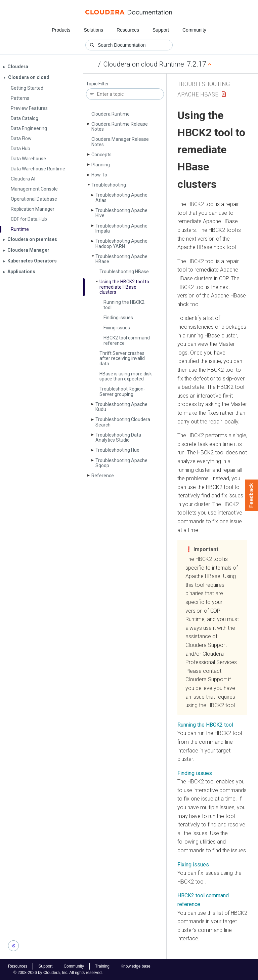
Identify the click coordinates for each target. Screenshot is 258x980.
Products (61, 30)
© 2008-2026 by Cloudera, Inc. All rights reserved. (58, 973)
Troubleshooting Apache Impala (121, 228)
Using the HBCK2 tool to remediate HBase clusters (124, 287)
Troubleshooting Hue (117, 450)
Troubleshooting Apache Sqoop (121, 463)
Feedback (251, 495)
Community (194, 30)
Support (161, 30)
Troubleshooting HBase (124, 272)
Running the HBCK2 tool (124, 305)
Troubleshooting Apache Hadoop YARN (121, 243)
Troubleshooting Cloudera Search (123, 422)
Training (102, 966)
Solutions (93, 30)
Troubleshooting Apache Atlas (121, 197)
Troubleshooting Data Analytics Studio (118, 437)
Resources (128, 30)
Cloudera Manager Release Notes (120, 142)
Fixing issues (117, 328)
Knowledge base (136, 966)
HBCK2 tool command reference (127, 340)
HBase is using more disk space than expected (126, 376)
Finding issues (118, 318)
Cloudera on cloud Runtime (144, 64)
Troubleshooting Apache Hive (121, 213)
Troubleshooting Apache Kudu (121, 407)
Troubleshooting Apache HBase (121, 259)
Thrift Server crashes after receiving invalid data (122, 358)
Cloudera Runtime (111, 114)
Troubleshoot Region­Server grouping (122, 391)
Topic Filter (97, 84)
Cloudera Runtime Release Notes (120, 127)
